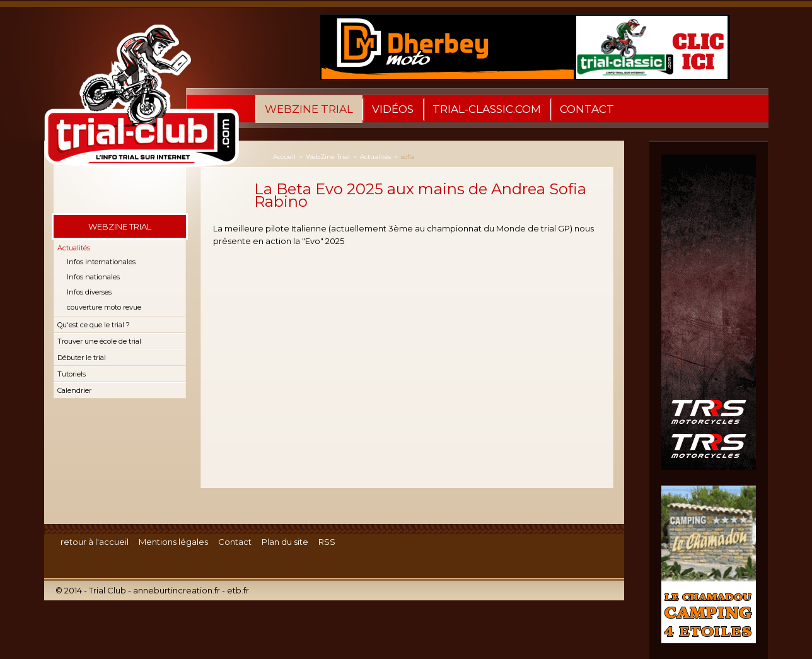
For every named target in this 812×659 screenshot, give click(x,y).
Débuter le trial (82, 358)
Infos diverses (89, 292)
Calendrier (74, 390)
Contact (587, 109)
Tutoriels (72, 374)
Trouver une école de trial (99, 341)
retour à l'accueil (95, 542)
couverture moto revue (104, 307)
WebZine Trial (309, 109)
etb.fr (238, 590)
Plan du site (285, 542)
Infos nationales (93, 277)
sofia (408, 157)
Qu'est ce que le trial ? (94, 325)
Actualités (74, 248)
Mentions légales (173, 542)
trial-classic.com (487, 109)
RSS (327, 542)
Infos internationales (101, 262)
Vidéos (393, 109)
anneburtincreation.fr (177, 590)
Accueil (284, 157)
